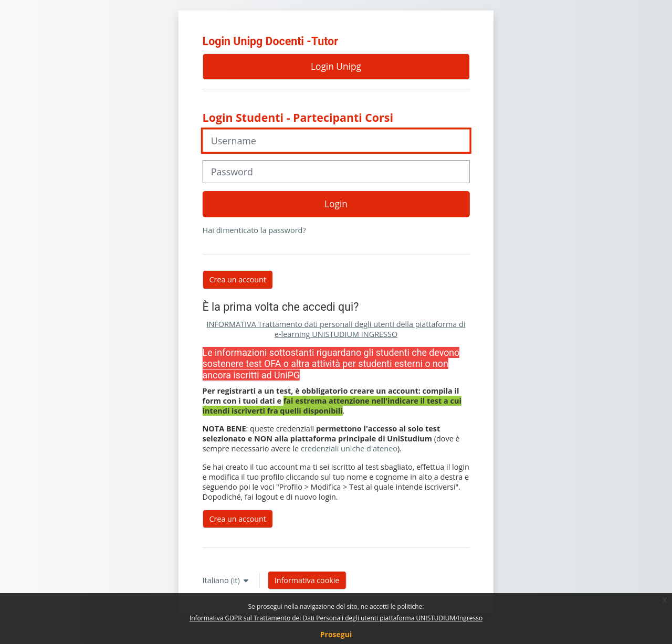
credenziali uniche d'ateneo (349, 448)
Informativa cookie (307, 580)
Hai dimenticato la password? (254, 230)
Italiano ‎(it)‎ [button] (222, 580)
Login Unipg (336, 66)
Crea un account (238, 519)
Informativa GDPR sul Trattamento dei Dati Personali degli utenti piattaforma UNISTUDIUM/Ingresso (336, 618)
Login (336, 204)
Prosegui (336, 634)
